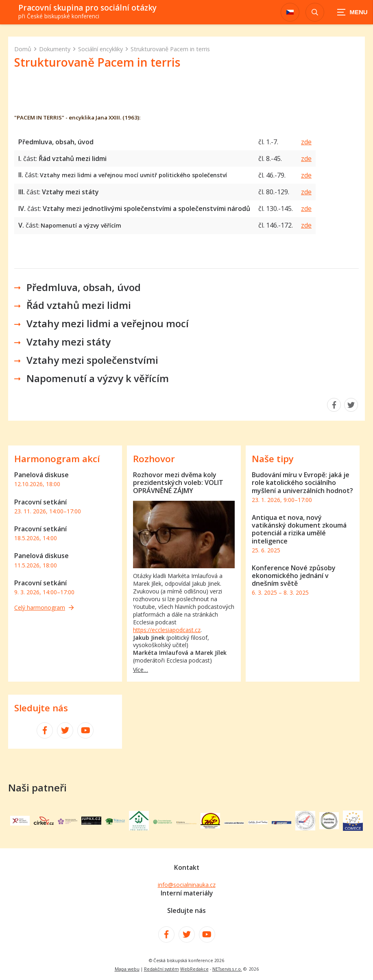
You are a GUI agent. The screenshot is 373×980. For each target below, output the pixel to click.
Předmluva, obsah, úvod (84, 287)
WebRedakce (194, 969)
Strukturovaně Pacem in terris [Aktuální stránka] (170, 49)
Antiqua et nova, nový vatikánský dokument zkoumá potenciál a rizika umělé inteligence (299, 529)
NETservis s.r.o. (227, 969)
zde (306, 142)
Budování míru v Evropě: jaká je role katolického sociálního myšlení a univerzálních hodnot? (302, 482)
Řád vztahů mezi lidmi (79, 305)
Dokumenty (55, 49)
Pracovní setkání (40, 502)
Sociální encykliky (100, 49)
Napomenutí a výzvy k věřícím (98, 378)
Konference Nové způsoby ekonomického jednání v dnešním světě (294, 576)
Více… (141, 670)
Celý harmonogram (44, 607)
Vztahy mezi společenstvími (92, 360)
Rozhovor (154, 459)
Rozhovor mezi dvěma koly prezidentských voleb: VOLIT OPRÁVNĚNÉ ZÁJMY (178, 482)
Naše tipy (273, 459)
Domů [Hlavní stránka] (23, 49)
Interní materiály (187, 893)
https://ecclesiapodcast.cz (167, 630)
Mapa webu (127, 969)
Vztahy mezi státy (69, 342)
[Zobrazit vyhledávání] (315, 12)
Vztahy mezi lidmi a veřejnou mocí (108, 323)
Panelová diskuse (41, 475)
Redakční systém (161, 969)
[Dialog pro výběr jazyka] (290, 12)
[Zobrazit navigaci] (353, 12)
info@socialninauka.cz (187, 885)
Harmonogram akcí (57, 459)
